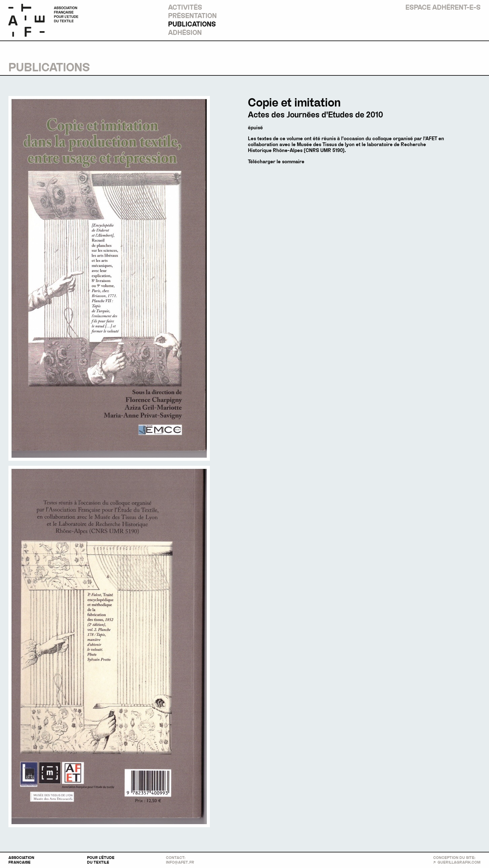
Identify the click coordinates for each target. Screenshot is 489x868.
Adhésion (185, 33)
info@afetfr (180, 862)
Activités (185, 7)
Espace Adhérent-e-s (443, 7)
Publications (192, 24)
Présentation (192, 16)
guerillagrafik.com (459, 862)
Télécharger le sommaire (276, 162)
